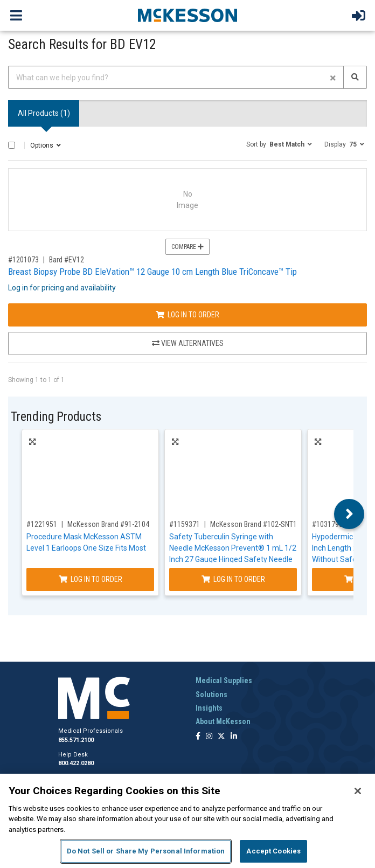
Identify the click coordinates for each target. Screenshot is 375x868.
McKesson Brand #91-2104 (108, 524)
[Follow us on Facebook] (198, 737)
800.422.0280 (76, 763)
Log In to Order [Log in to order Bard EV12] (188, 315)
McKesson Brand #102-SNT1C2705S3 (267, 524)
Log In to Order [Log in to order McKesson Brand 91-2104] (91, 579)
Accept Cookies (273, 851)
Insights (209, 708)
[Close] (358, 791)
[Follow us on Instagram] (209, 737)
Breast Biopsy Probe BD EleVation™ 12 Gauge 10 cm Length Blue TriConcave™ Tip (152, 272)
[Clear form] (333, 77)
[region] (188, 821)
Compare (188, 247)
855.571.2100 (76, 740)
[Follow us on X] (221, 737)
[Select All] (12, 145)
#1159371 (185, 524)
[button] (279, 144)
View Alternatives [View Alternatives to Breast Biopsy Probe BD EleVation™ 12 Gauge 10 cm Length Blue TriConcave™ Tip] (188, 343)
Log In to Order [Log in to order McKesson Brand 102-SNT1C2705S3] (233, 579)
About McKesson (223, 721)
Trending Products (56, 417)
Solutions (211, 695)
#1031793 (327, 524)
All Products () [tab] (44, 113)
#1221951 (42, 524)
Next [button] (349, 514)
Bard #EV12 (67, 260)
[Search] (355, 77)
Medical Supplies (224, 680)
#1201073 (23, 260)
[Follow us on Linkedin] (234, 737)
